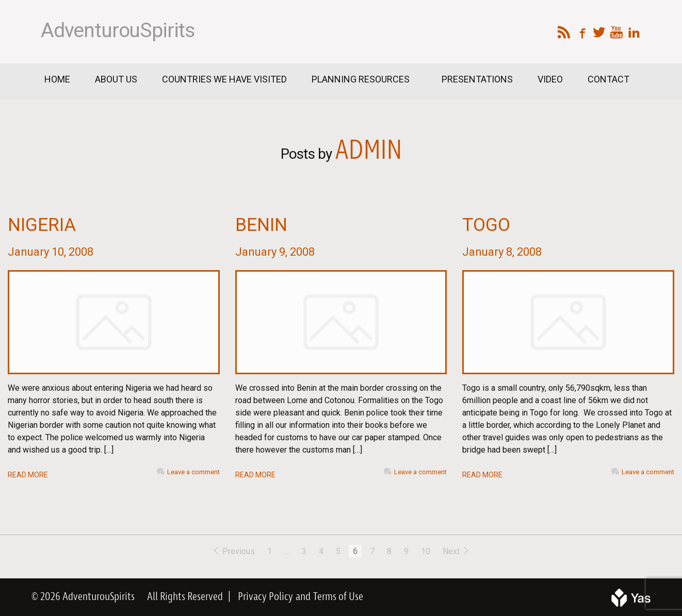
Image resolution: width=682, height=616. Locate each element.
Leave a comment (193, 472)
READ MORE (28, 475)
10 (426, 551)
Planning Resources (362, 79)
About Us (116, 79)
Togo (486, 225)
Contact (608, 79)
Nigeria (42, 225)
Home (57, 79)
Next (456, 551)
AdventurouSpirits (118, 30)
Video (550, 79)
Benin (261, 225)
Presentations (477, 79)
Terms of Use (338, 597)
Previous (234, 551)
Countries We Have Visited (224, 79)
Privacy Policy (265, 597)
